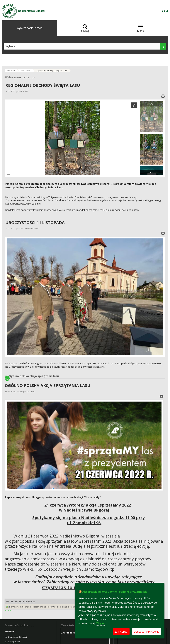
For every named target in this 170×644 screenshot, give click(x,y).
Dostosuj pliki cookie (147, 631)
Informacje (11, 71)
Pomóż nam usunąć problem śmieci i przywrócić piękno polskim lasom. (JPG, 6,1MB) (53, 607)
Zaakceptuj (121, 631)
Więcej (100, 623)
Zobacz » (9, 610)
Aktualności (26, 71)
